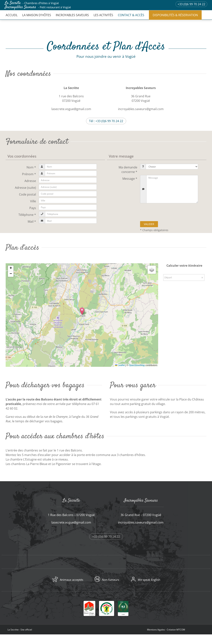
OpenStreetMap (137, 365)
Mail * (32, 222)
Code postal (27, 194)
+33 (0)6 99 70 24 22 (191, 4)
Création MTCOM (176, 630)
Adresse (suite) (25, 188)
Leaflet (120, 365)
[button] (82, 311)
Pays (33, 208)
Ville (33, 201)
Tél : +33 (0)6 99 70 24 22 (106, 121)
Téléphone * (27, 215)
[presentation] (169, 212)
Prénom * (29, 174)
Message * (130, 179)
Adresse (30, 181)
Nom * (31, 167)
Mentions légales (156, 630)
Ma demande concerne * (128, 170)
